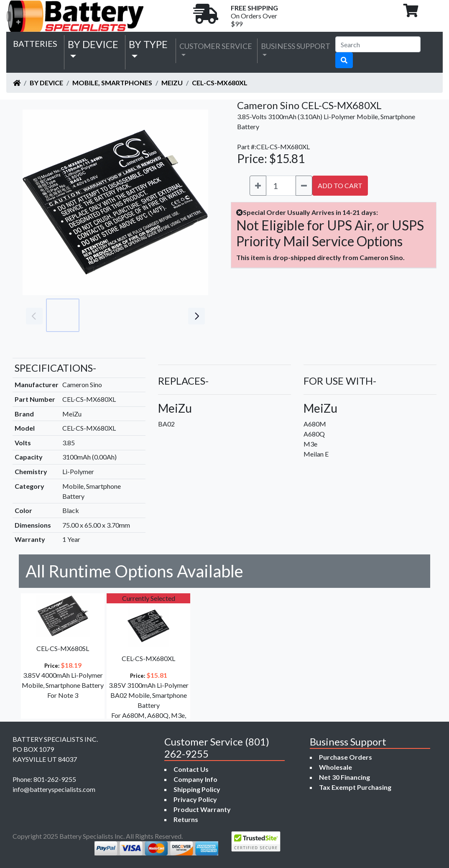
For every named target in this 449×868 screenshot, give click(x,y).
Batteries (35, 43)
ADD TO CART (340, 185)
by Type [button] (148, 44)
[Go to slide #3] (136, 315)
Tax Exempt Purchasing (355, 787)
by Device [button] (93, 44)
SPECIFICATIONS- (55, 368)
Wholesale (335, 767)
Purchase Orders (346, 757)
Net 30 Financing (344, 777)
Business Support (296, 46)
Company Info (195, 779)
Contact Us (191, 769)
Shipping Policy (197, 789)
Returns (186, 819)
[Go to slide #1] (63, 315)
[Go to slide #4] (173, 315)
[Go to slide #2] (99, 315)
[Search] (378, 44)
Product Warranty (202, 809)
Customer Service (216, 46)
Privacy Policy (195, 799)
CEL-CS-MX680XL (220, 83)
